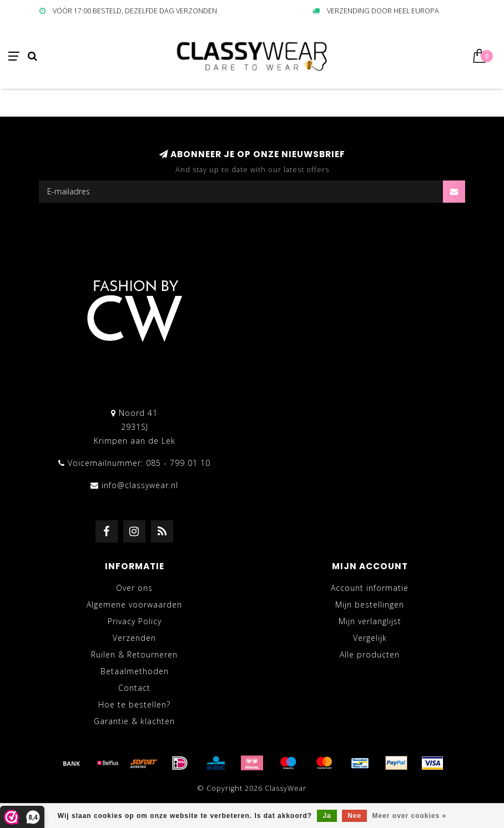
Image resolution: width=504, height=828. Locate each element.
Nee (354, 816)
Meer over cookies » (410, 816)
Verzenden (134, 638)
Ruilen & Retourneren (134, 654)
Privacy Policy (135, 621)
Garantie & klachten (134, 721)
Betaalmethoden (135, 671)
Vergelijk (370, 638)
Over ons (134, 588)
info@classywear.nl (140, 485)
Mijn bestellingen (370, 604)
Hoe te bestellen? (134, 704)
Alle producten (370, 654)
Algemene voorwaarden (134, 604)
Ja (327, 816)
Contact (134, 688)
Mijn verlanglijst (370, 621)
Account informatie (370, 588)
